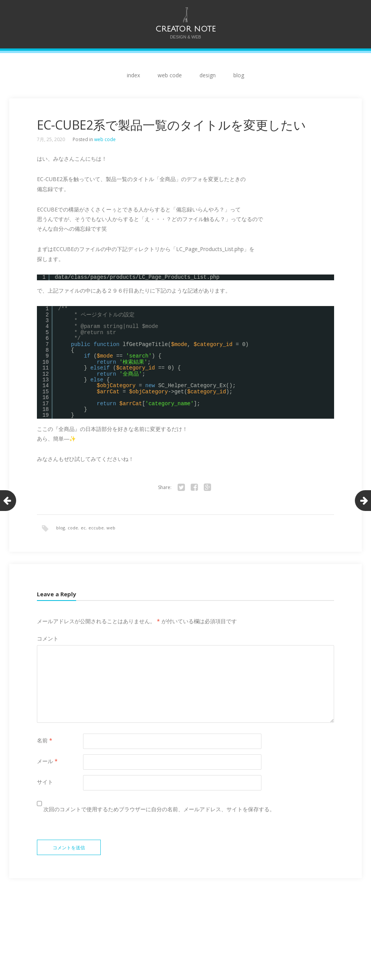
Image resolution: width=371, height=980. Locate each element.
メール (47, 761)
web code (170, 75)
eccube (96, 528)
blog (239, 75)
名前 (45, 741)
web (111, 528)
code (73, 528)
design (208, 75)
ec (83, 528)
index (133, 75)
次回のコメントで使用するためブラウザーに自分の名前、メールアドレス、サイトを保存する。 (159, 809)
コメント (48, 639)
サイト (45, 782)
